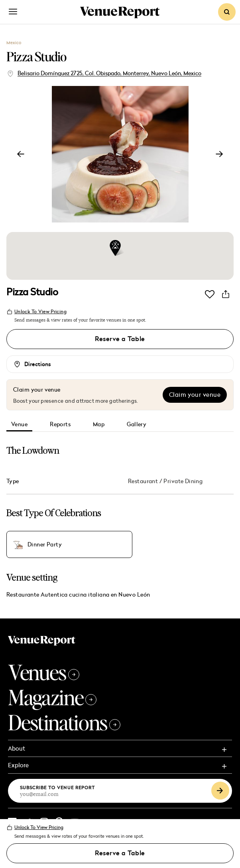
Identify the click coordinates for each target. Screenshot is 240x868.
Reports (60, 424)
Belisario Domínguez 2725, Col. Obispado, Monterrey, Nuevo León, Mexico (109, 73)
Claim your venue (195, 395)
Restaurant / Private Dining (165, 481)
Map (99, 424)
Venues (44, 672)
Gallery (137, 424)
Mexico (14, 42)
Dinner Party (45, 545)
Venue (19, 424)
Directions (37, 364)
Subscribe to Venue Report (58, 787)
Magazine (52, 697)
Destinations (64, 722)
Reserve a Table (120, 339)
